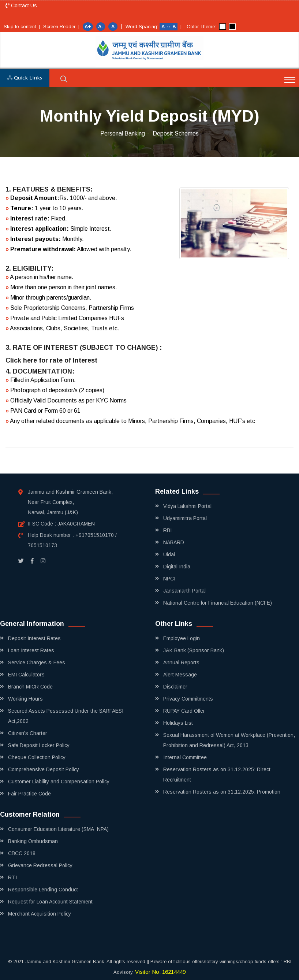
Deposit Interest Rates (34, 638)
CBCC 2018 (22, 853)
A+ (88, 27)
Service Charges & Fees (37, 662)
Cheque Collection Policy (37, 757)
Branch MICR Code (30, 687)
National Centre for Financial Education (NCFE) (218, 603)
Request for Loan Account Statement (50, 902)
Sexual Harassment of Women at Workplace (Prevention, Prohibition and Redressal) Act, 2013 (229, 740)
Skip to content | (22, 27)
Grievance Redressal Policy (40, 865)
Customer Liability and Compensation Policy (59, 782)
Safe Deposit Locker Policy (39, 745)
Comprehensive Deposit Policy (44, 769)
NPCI (169, 579)
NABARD (174, 542)
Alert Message (180, 675)
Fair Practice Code (29, 794)
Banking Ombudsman (33, 841)
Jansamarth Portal (184, 591)
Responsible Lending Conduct (43, 890)
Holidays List (178, 723)
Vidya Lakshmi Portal (187, 506)
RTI (12, 877)
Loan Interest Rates (31, 650)
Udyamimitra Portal (185, 518)
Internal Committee (185, 757)
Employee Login (182, 638)
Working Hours (25, 699)
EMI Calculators (26, 675)
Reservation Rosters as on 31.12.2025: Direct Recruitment (217, 775)
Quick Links (25, 78)
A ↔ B (169, 27)
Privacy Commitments (188, 699)
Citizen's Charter (28, 733)
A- (101, 27)
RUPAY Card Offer (184, 711)
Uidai (169, 554)
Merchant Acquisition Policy (40, 914)
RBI (167, 530)
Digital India (177, 567)
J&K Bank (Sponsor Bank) (194, 650)
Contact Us (21, 5)
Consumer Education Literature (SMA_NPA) (58, 829)
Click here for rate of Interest (51, 360)
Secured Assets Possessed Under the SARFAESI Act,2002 (66, 716)
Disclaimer (175, 687)
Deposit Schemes (176, 133)
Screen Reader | (61, 27)
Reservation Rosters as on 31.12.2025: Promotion (222, 792)
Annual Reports (181, 662)
